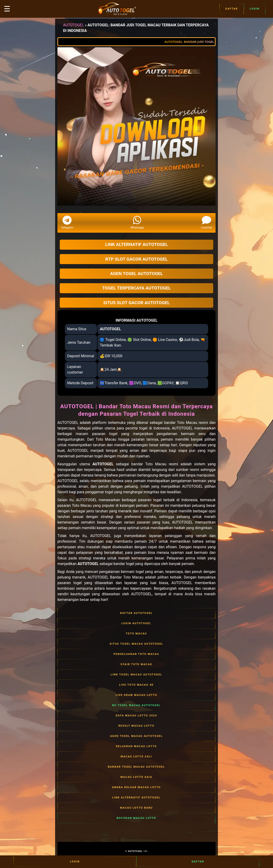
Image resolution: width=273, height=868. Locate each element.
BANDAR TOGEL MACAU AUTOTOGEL (136, 767)
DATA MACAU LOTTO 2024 (136, 716)
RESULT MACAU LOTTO (136, 726)
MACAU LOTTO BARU (136, 808)
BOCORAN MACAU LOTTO (136, 818)
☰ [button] (7, 9)
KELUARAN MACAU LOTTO (136, 746)
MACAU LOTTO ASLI (136, 757)
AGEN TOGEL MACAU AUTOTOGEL (136, 736)
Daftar (232, 9)
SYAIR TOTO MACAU (136, 664)
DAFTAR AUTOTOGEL (136, 613)
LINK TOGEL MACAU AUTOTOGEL (136, 675)
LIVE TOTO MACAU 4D (136, 685)
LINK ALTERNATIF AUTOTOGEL (136, 798)
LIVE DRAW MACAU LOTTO (136, 695)
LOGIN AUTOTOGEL (136, 623)
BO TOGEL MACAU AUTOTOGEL (136, 705)
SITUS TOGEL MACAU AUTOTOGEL (136, 644)
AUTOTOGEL (73, 25)
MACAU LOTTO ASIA (136, 777)
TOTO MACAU (136, 634)
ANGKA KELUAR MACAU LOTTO (136, 787)
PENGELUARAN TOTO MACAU (136, 654)
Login (255, 9)
